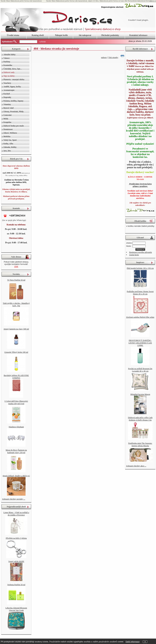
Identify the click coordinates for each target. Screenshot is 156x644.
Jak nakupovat (85, 35)
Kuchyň (7, 94)
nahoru (104, 57)
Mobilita (7, 136)
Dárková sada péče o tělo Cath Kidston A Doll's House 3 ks (140, 419)
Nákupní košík (61, 35)
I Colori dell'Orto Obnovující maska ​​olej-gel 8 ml (16, 402)
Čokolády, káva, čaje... (13, 69)
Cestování (7, 115)
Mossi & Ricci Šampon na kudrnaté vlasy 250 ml (16, 451)
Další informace (132, 642)
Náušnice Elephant (16, 427)
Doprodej (7, 97)
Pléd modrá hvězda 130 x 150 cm (140, 268)
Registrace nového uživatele (141, 252)
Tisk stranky (113, 57)
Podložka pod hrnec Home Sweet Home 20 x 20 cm (140, 293)
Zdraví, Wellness (10, 133)
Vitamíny (7, 104)
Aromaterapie (9, 90)
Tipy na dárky (9, 76)
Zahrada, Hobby (10, 147)
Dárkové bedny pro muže (14, 126)
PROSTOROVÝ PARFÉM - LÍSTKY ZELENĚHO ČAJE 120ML (140, 343)
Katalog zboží (38, 35)
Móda (6, 119)
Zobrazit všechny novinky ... (14, 499)
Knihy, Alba (8, 143)
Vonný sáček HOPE (16, 561)
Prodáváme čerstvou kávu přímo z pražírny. (140, 185)
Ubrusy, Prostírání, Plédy (14, 111)
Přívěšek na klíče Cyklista (16, 538)
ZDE (16, 266)
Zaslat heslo (134, 255)
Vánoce (6, 58)
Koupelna (7, 122)
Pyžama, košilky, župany (13, 101)
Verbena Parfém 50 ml (16, 585)
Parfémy (7, 62)
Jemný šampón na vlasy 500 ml (16, 329)
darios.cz (153, 1)
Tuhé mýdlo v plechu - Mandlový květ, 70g (16, 304)
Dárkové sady (9, 72)
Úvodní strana (13, 35)
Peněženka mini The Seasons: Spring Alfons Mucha (140, 444)
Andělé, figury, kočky (12, 87)
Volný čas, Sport (10, 140)
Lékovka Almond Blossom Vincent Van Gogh (16, 609)
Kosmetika (8, 65)
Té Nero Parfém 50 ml (16, 280)
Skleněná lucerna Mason (140, 394)
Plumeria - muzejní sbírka (14, 79)
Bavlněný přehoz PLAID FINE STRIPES (16, 377)
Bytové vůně (9, 108)
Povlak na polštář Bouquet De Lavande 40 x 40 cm (140, 370)
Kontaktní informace (138, 35)
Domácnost (8, 129)
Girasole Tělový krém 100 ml (16, 352)
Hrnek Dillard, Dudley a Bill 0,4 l (16, 476)
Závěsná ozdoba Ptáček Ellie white (140, 317)
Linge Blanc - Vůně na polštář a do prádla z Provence (16, 514)
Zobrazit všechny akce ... (136, 466)
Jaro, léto (7, 151)
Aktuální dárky (9, 54)
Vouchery (7, 83)
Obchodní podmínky (110, 35)
